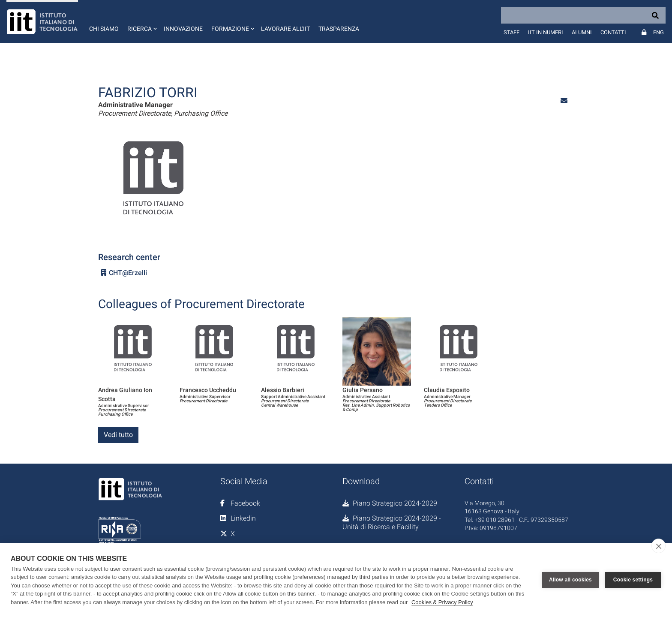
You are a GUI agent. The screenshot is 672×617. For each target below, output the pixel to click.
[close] (658, 546)
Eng (658, 32)
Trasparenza (339, 29)
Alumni (582, 32)
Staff (511, 32)
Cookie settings (633, 580)
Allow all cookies (570, 580)
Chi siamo (104, 29)
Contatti (613, 32)
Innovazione (183, 29)
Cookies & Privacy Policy (442, 602)
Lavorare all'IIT (285, 29)
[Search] (583, 15)
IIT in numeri (546, 32)
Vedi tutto (118, 435)
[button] (141, 21)
